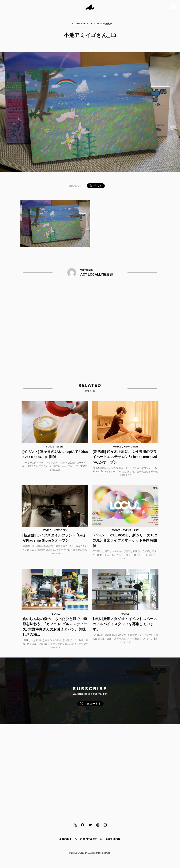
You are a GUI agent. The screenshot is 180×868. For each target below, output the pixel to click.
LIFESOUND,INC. (80, 858)
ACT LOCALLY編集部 (101, 23)
